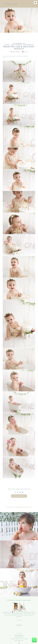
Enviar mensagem (20, 635)
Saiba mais (19, 620)
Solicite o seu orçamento (19, 496)
